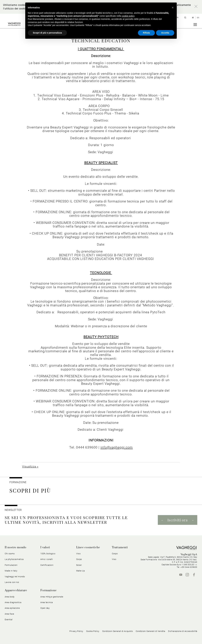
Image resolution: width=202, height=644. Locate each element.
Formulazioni (11, 565)
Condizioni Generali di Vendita (150, 631)
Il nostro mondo (16, 548)
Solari (79, 565)
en (198, 18)
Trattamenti (120, 548)
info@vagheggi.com (117, 447)
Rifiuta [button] (146, 33)
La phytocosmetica (14, 559)
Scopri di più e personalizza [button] (47, 33)
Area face (9, 614)
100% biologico (48, 554)
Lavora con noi (12, 582)
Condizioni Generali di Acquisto (118, 631)
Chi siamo (10, 554)
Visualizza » (30, 467)
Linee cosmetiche (88, 548)
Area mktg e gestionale (52, 597)
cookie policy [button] (128, 16)
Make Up (81, 571)
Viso (78, 554)
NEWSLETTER (13, 510)
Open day (45, 608)
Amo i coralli (47, 559)
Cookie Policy (93, 631)
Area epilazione (12, 608)
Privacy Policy (76, 631)
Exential (9, 620)
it (193, 18)
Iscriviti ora (177, 520)
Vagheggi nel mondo (15, 577)
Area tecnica (47, 602)
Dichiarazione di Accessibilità (183, 631)
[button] (173, 8)
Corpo (79, 559)
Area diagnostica (13, 602)
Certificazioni (47, 565)
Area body (10, 597)
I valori (45, 548)
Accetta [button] (165, 33)
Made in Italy (11, 571)
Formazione (18, 482)
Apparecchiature (16, 590)
